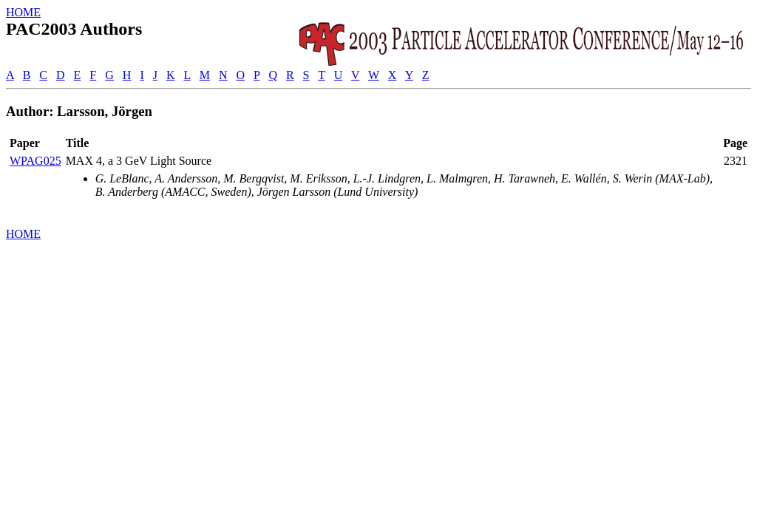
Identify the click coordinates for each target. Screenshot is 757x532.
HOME (23, 12)
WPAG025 (35, 161)
